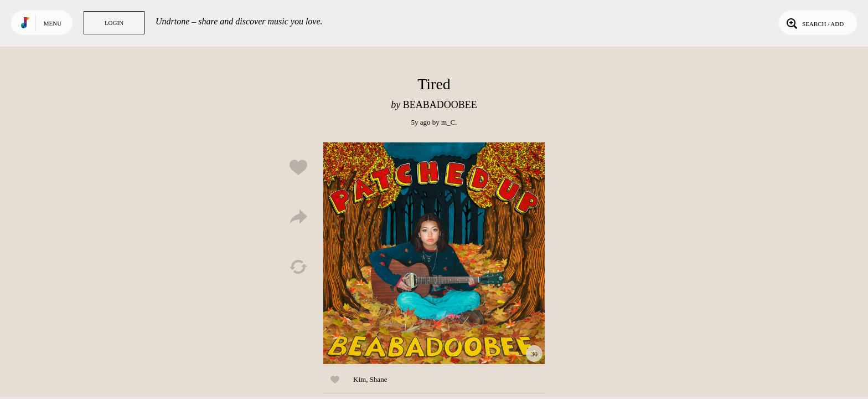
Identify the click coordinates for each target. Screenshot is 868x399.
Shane (379, 379)
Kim (360, 379)
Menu (53, 23)
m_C (448, 122)
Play (434, 253)
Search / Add (814, 23)
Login (114, 23)
